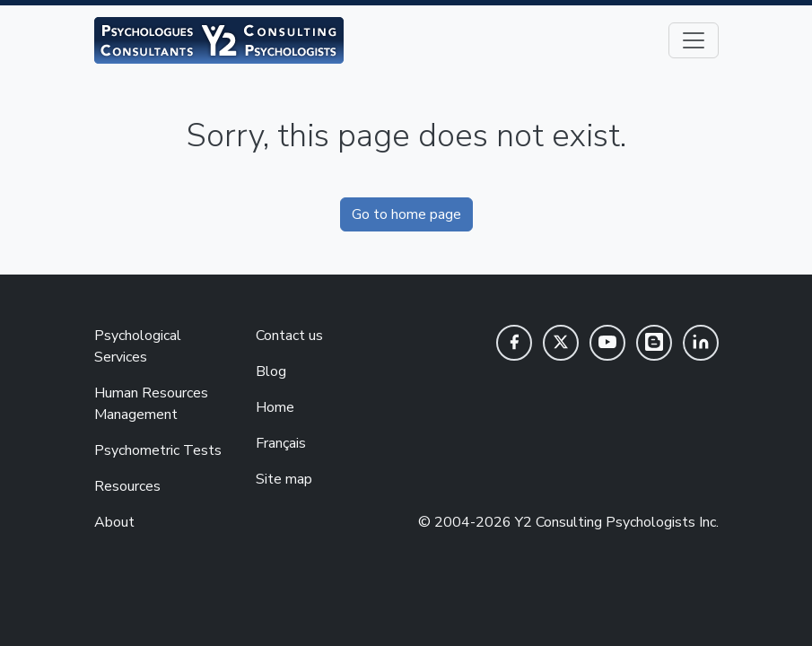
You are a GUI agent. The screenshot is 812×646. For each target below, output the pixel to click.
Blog (271, 371)
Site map (284, 479)
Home (275, 407)
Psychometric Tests (158, 450)
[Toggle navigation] (694, 40)
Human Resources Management (151, 404)
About (114, 522)
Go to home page (406, 214)
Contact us (289, 336)
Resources (127, 486)
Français (281, 443)
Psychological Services (138, 346)
